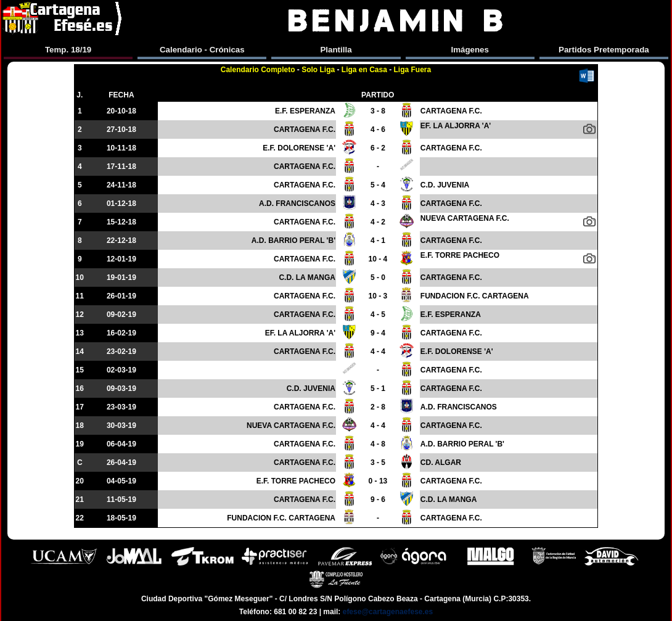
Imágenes (470, 50)
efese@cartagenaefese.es (388, 612)
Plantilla (336, 50)
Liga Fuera (413, 70)
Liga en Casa (364, 70)
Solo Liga (318, 70)
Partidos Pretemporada (604, 50)
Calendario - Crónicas (202, 50)
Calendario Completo (258, 70)
